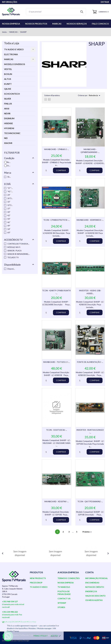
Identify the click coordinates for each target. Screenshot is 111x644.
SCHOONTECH (12, 94)
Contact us (64, 598)
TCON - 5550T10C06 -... (57, 430)
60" (9, 233)
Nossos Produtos (36, 24)
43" (9, 219)
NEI (6, 138)
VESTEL (8, 69)
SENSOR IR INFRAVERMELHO (19, 254)
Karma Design (23, 641)
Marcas (57, 24)
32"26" (10, 205)
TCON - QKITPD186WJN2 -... (90, 501)
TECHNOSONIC (12, 133)
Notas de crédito (95, 587)
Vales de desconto (95, 596)
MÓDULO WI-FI (14, 247)
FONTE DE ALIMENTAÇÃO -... (90, 362)
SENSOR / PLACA (14, 251)
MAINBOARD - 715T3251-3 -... (56, 362)
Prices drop (36, 583)
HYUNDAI (9, 128)
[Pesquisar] (56, 12)
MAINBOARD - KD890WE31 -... (90, 220)
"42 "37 (10, 191)
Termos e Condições (69, 578)
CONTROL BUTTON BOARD (19, 244)
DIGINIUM (9, 118)
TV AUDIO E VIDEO (14, 49)
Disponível (11, 269)
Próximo (87, 532)
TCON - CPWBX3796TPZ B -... (56, 220)
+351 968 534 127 (10, 602)
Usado (9, 166)
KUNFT (8, 84)
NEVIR (7, 113)
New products (38, 578)
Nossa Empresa (11, 24)
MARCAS (9, 59)
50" (9, 229)
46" (9, 222)
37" (9, 209)
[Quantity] (48, 170)
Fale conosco (100, 24)
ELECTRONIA (11, 54)
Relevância (95, 96)
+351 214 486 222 (10, 612)
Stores (61, 607)
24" (9, 195)
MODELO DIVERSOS (15, 64)
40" (9, 212)
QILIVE (8, 89)
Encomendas (92, 583)
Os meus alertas (94, 600)
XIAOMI (8, 143)
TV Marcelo (64, 587)
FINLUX (8, 104)
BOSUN (8, 74)
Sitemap (62, 603)
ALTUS (8, 79)
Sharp (9, 177)
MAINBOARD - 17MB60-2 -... (57, 149)
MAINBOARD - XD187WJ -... (57, 501)
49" (9, 226)
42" (9, 215)
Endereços (91, 591)
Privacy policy (40, 636)
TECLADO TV (13, 257)
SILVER (8, 99)
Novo (9, 162)
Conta (89, 572)
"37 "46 (10, 188)
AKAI (7, 108)
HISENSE (8, 123)
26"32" (10, 198)
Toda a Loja (12, 43)
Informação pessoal (96, 578)
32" (9, 202)
